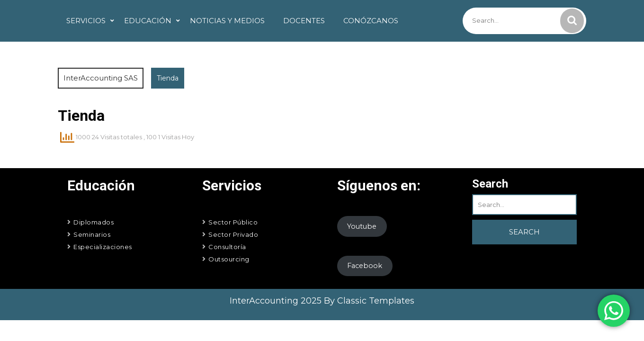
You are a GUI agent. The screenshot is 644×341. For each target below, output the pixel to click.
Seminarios (92, 234)
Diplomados (94, 222)
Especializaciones (103, 247)
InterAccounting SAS (101, 78)
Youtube (362, 226)
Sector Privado (233, 234)
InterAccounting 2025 (277, 301)
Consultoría (227, 247)
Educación (148, 21)
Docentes (304, 21)
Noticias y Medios (227, 21)
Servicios (86, 21)
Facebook (365, 266)
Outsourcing (229, 259)
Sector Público (233, 222)
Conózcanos (371, 21)
